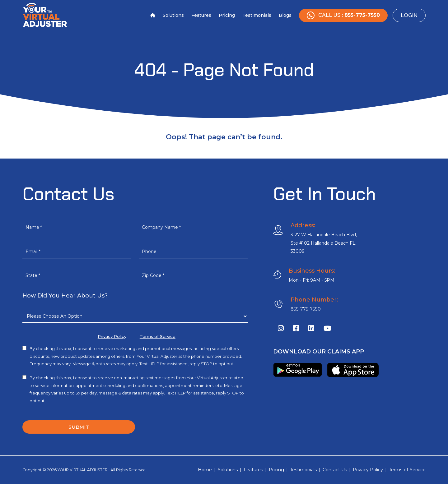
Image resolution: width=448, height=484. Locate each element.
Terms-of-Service (407, 470)
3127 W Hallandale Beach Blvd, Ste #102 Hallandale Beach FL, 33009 (324, 243)
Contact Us (335, 470)
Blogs (285, 15)
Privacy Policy (112, 336)
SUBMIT (79, 427)
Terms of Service (158, 336)
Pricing (227, 15)
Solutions (173, 15)
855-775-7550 (305, 309)
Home (205, 470)
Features (201, 15)
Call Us (343, 15)
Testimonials (257, 15)
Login (409, 15)
